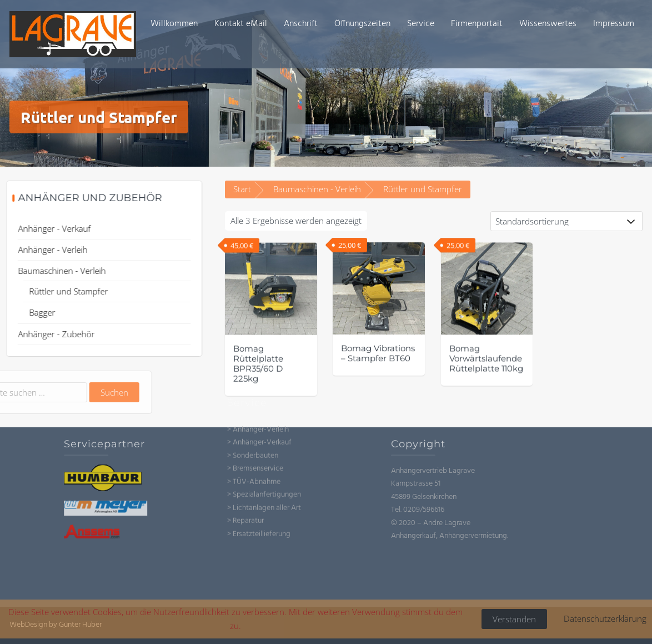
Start (242, 189)
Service (421, 24)
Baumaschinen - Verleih (317, 189)
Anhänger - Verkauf (44, 228)
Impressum (614, 24)
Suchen (66, 392)
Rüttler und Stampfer (58, 291)
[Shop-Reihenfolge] (566, 221)
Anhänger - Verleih (42, 249)
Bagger (32, 312)
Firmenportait (477, 24)
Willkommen (174, 24)
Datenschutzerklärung (605, 618)
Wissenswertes (548, 24)
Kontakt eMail (241, 24)
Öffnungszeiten (362, 24)
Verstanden (514, 619)
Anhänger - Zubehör (46, 334)
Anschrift (301, 24)
